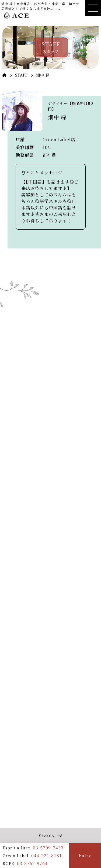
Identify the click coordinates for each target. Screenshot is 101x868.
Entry (85, 855)
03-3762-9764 (32, 863)
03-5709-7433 (48, 848)
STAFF (21, 75)
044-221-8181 (47, 855)
